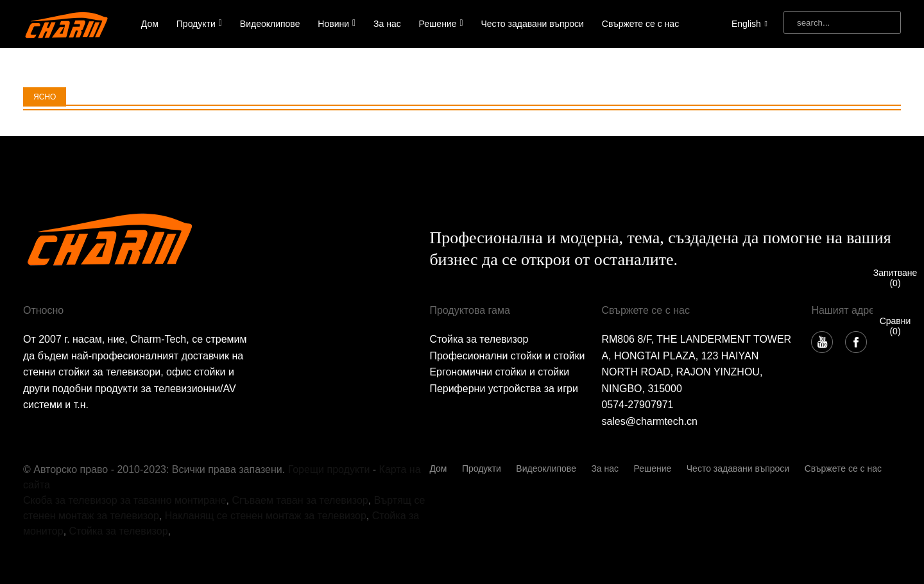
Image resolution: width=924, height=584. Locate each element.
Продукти (199, 23)
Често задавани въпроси (533, 24)
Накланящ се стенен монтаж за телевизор (266, 516)
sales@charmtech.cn (649, 421)
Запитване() (895, 278)
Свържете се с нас (640, 24)
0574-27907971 (637, 405)
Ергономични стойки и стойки (499, 372)
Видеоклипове (270, 24)
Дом (150, 24)
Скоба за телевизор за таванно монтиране (125, 500)
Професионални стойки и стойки (507, 356)
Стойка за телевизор (479, 339)
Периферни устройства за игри (504, 389)
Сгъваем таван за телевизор (300, 500)
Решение (441, 23)
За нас (387, 24)
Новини (337, 23)
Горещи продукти (329, 469)
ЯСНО (45, 97)
